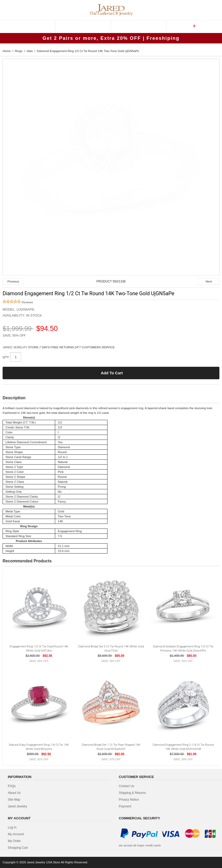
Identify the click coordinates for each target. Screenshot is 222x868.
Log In (12, 827)
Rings (19, 51)
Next (209, 281)
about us (14, 793)
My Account (16, 834)
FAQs (12, 786)
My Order (14, 841)
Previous (13, 281)
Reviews (18, 302)
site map (14, 800)
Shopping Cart (18, 848)
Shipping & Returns (132, 793)
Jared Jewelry (17, 806)
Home (7, 51)
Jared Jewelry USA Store (43, 862)
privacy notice (129, 800)
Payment (125, 806)
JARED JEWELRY (15, 347)
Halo (30, 51)
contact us (127, 786)
